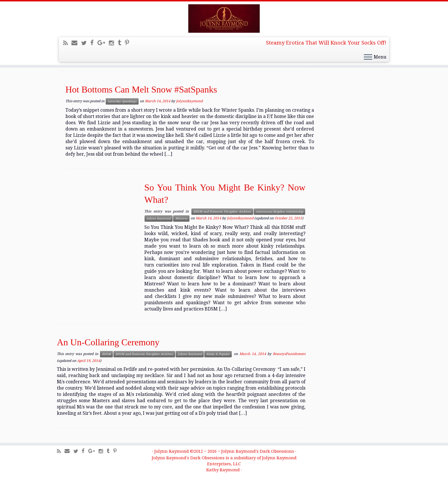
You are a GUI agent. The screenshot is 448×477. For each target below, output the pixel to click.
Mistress (181, 218)
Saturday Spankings (122, 101)
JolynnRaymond (189, 101)
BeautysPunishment (289, 354)
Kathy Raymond (223, 470)
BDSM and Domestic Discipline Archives (222, 212)
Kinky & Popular (218, 354)
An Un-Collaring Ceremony (108, 342)
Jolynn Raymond (159, 218)
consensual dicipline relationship (279, 212)
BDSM (106, 354)
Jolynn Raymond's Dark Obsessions (258, 451)
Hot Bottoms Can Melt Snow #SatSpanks (141, 89)
